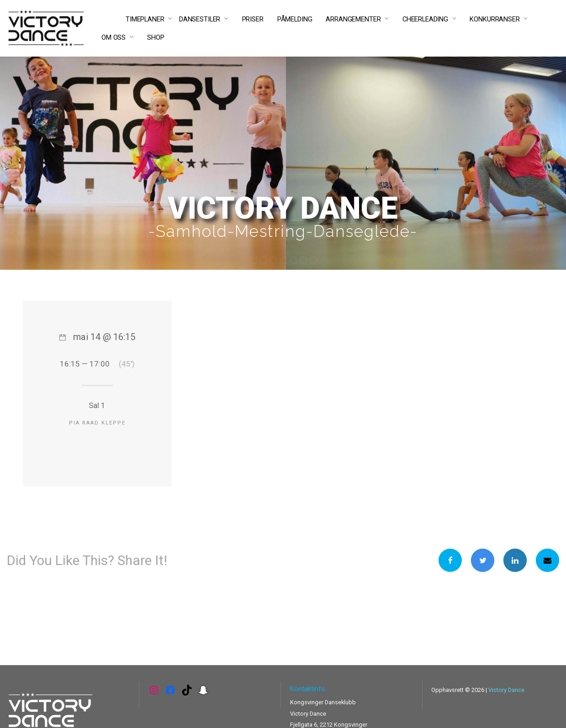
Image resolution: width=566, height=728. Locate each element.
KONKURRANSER (495, 19)
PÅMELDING (295, 19)
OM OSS (114, 37)
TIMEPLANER (145, 19)
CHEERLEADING (425, 19)
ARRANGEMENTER (353, 19)
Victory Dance (506, 690)
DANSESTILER (200, 19)
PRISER (253, 19)
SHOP (156, 37)
